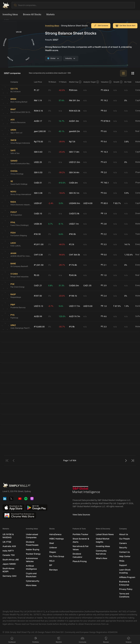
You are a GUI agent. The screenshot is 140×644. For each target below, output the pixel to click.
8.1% (61, 224)
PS (102, 121)
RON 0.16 (38, 111)
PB (102, 111)
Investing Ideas (10, 14)
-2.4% (51, 203)
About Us (124, 534)
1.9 (104, 214)
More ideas (31, 585)
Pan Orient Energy (17, 287)
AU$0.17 (38, 121)
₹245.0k (73, 275)
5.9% (127, 193)
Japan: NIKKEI (9, 564)
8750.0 (105, 121)
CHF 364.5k (75, 255)
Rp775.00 (38, 142)
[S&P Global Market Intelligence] (86, 491)
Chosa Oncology (17, 174)
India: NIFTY (8, 551)
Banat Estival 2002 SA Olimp (21, 112)
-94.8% (62, 255)
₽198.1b (73, 296)
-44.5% (62, 244)
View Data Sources (81, 515)
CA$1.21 (38, 286)
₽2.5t (72, 244)
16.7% (61, 121)
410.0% (62, 183)
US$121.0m (75, 162)
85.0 (104, 203)
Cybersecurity (33, 581)
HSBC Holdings (56, 539)
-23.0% (62, 296)
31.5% (61, 286)
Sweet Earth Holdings (19, 184)
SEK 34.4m (74, 172)
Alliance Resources (18, 122)
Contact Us (124, 552)
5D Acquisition (16, 215)
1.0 (104, 275)
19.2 (104, 101)
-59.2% (62, 172)
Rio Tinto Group (57, 556)
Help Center (125, 556)
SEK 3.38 (38, 193)
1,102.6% (129, 255)
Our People (124, 539)
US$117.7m (75, 306)
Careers (123, 543)
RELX (52, 561)
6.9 (104, 162)
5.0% (61, 203)
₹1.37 (37, 90)
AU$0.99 (38, 316)
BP (51, 565)
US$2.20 (38, 162)
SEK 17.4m (74, 152)
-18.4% (62, 193)
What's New (101, 558)
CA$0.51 (38, 183)
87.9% (117, 306)
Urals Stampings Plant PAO (21, 328)
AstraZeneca (55, 534)
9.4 (104, 142)
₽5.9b (72, 327)
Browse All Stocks (32, 14)
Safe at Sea (15, 153)
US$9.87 (38, 203)
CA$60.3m (74, 286)
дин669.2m (75, 131)
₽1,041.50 (39, 265)
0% (50, 90)
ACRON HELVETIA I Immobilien (21, 256)
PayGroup (14, 318)
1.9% (127, 306)
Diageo (53, 552)
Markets (51, 14)
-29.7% (62, 265)
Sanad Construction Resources (21, 164)
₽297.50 (38, 296)
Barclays (53, 570)
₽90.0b (72, 234)
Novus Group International (21, 194)
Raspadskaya (16, 297)
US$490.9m (75, 203)
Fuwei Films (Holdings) (19, 225)
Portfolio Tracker (80, 534)
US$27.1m (74, 224)
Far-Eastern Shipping (19, 236)
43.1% (61, 131)
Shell (52, 543)
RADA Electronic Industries (21, 205)
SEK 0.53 (38, 172)
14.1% (127, 244)
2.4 (104, 296)
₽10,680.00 (39, 327)
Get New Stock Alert (125, 26)
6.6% (61, 234)
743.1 (105, 183)
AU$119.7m (75, 316)
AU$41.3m (74, 121)
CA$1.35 (87, 286)
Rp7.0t (72, 142)
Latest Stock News (105, 534)
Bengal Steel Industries (19, 277)
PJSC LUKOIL (16, 246)
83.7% (117, 203)
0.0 (104, 111)
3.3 (104, 244)
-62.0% (62, 90)
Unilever (53, 548)
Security (123, 548)
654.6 (105, 90)
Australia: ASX (9, 546)
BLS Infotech (15, 92)
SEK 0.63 (38, 152)
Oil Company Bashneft (19, 266)
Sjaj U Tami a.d (16, 133)
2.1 (104, 265)
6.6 (104, 131)
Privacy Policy (126, 589)
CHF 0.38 (38, 255)
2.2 (104, 234)
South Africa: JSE (11, 560)
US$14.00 (88, 203)
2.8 (104, 224)
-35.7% (62, 327)
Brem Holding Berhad (19, 102)
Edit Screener (101, 26)
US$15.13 (39, 306)
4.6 (104, 316)
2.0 (104, 173)
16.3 (104, 152)
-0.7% (51, 306)
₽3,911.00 (39, 244)
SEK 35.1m (74, 193)
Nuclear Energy (33, 554)
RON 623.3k (75, 111)
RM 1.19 (38, 100)
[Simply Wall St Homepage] (6, 5)
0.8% (51, 286)
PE (102, 90)
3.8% (127, 142)
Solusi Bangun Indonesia (20, 143)
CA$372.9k (74, 214)
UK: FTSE (7, 542)
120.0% (62, 316)
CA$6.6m (73, 183)
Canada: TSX (9, 555)
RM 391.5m (75, 100)
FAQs (122, 561)
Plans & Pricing (80, 561)
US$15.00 (88, 306)
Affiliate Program (127, 577)
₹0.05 (37, 275)
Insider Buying (33, 549)
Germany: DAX (10, 576)
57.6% (61, 100)
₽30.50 (37, 234)
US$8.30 (38, 224)
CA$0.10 (38, 214)
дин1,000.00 (40, 131)
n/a (85, 90)
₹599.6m (73, 90)
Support (123, 565)
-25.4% (62, 152)
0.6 (104, 193)
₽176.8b (73, 265)
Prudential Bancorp (18, 308)
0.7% (51, 224)
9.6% (61, 306)
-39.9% (62, 142)
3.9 (104, 286)
